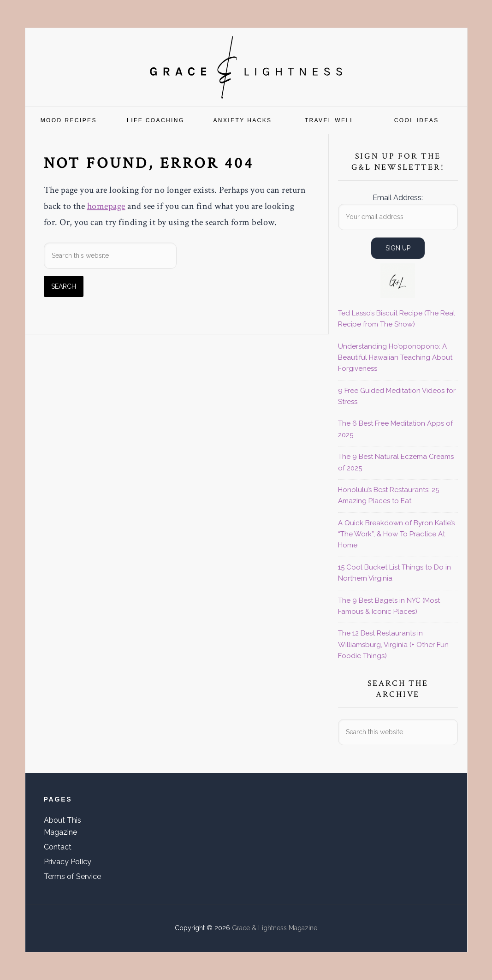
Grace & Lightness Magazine (246, 67)
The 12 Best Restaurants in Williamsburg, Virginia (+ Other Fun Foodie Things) (393, 644)
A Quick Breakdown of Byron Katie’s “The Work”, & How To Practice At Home (396, 534)
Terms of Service (72, 876)
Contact (58, 847)
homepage (106, 206)
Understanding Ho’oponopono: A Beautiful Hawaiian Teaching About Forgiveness (395, 358)
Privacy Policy (68, 862)
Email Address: (398, 198)
